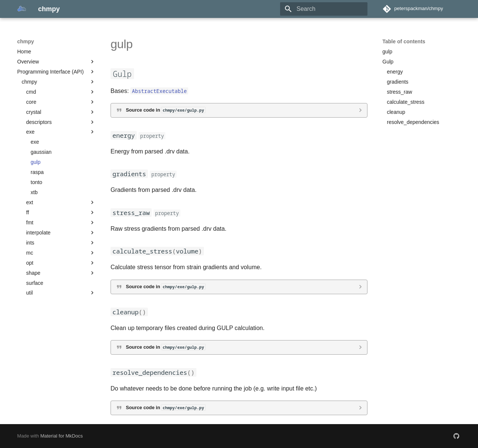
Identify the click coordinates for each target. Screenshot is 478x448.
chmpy (26, 41)
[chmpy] (22, 9)
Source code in (166, 110)
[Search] (324, 9)
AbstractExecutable (159, 91)
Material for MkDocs (62, 436)
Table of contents (404, 41)
